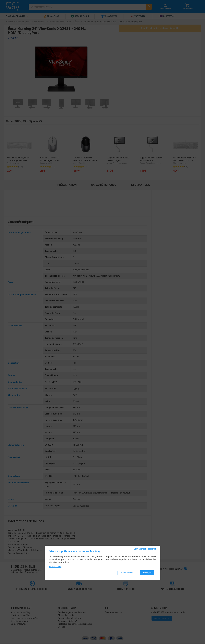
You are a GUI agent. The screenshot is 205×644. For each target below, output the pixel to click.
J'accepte (147, 573)
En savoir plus (55, 567)
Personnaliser (127, 573)
